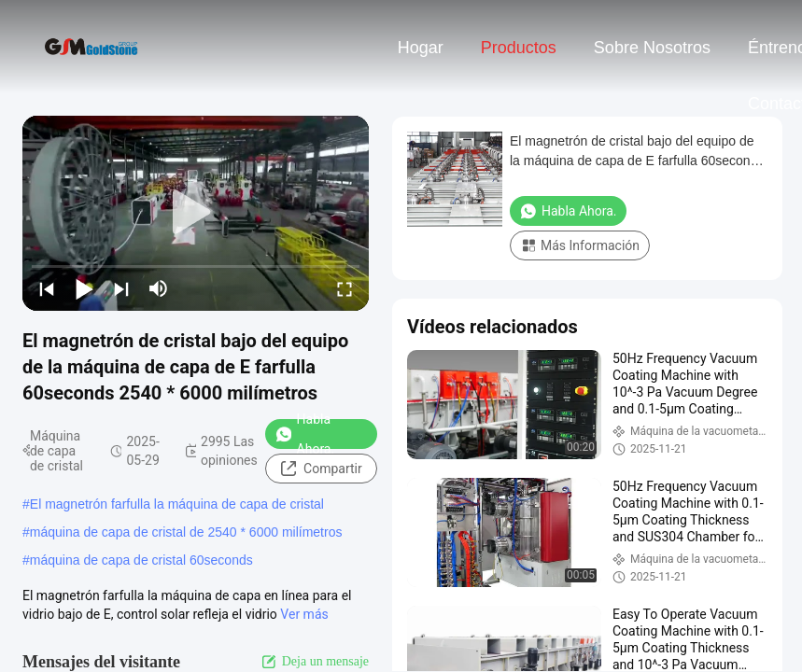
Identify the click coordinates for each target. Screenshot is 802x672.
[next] (121, 288)
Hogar (421, 48)
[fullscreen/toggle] (345, 288)
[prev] (47, 288)
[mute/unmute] (159, 288)
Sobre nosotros (652, 48)
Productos (519, 48)
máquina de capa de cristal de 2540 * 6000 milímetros (186, 532)
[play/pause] (84, 288)
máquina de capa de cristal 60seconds (141, 560)
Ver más (304, 614)
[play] (196, 213)
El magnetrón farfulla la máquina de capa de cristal (177, 504)
